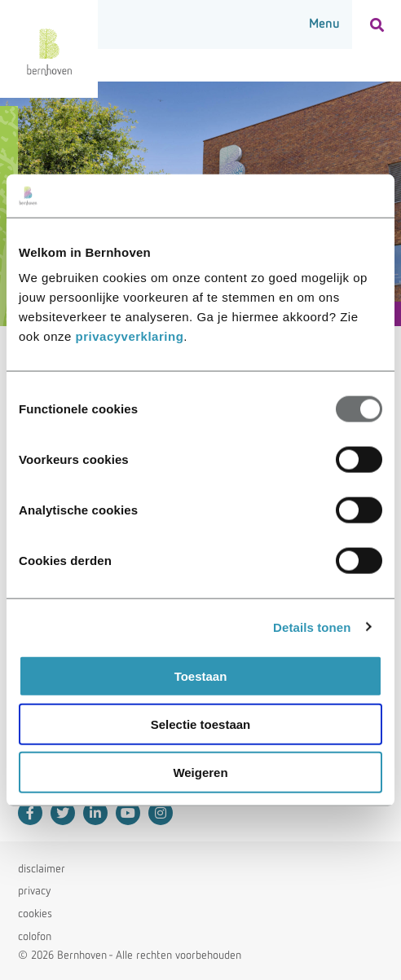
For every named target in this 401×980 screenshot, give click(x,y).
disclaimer (42, 869)
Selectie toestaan (201, 724)
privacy (34, 891)
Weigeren (200, 772)
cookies (35, 914)
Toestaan (201, 676)
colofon (35, 937)
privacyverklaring (130, 336)
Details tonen (312, 627)
